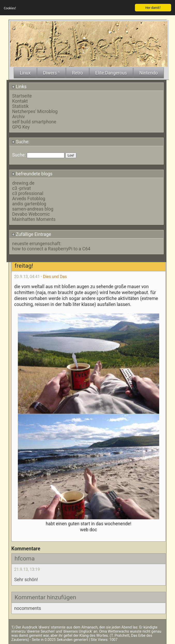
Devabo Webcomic (31, 214)
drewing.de (23, 183)
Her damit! (153, 7)
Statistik (20, 106)
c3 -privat (21, 188)
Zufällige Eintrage (32, 234)
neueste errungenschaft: (37, 243)
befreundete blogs (32, 174)
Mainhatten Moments (34, 219)
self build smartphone (34, 122)
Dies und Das (55, 276)
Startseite (22, 96)
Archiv (18, 116)
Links (19, 86)
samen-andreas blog (33, 209)
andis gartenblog (29, 204)
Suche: (21, 141)
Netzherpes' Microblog (35, 111)
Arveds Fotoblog (29, 198)
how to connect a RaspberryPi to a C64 (51, 249)
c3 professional (28, 193)
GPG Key (21, 127)
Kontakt (20, 101)
